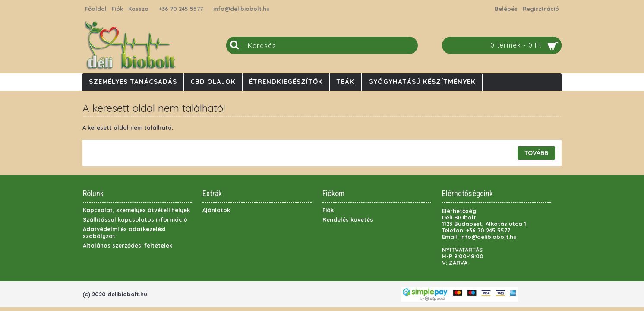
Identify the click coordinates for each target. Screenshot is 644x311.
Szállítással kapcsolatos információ (135, 219)
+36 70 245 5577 (181, 9)
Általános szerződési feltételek (128, 245)
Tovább (536, 153)
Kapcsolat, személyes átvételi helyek (136, 210)
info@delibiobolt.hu (241, 9)
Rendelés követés (348, 219)
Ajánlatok (216, 210)
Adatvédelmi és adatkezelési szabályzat (124, 232)
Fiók (328, 210)
